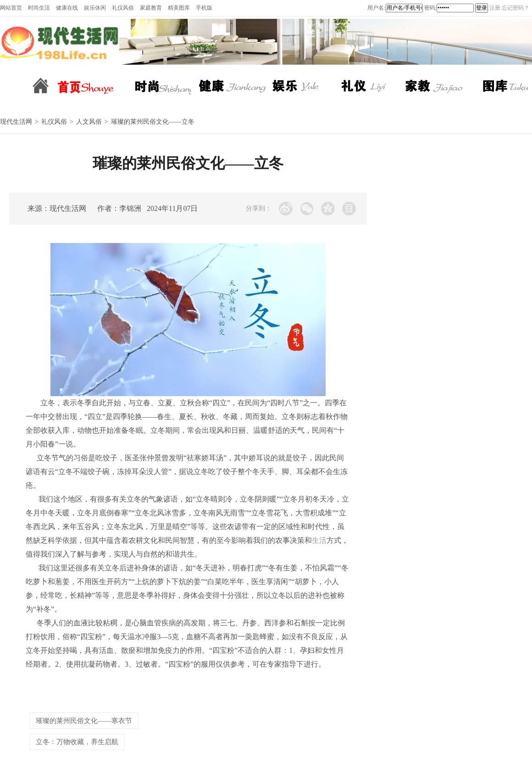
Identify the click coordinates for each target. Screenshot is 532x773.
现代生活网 (16, 122)
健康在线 (67, 8)
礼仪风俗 (123, 8)
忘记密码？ (515, 8)
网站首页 (11, 8)
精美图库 (179, 8)
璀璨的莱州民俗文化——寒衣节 (84, 721)
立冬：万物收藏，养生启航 (77, 742)
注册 (495, 8)
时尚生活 (39, 8)
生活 (319, 540)
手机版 (204, 8)
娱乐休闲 (95, 8)
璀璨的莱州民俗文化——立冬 (153, 122)
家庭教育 (151, 8)
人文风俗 (89, 122)
